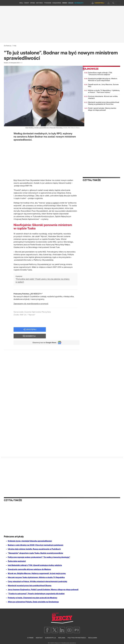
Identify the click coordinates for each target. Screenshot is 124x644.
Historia (39, 3)
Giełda (71, 3)
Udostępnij (31, 330)
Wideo (65, 3)
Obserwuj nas (43, 336)
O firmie (30, 638)
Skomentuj (65, 330)
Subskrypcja (50, 638)
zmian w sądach (52, 203)
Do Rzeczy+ (79, 3)
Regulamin (93, 638)
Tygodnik (48, 3)
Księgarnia (57, 3)
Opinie (33, 3)
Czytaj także (92, 180)
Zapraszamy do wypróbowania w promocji (31, 304)
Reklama (62, 638)
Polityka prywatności (77, 638)
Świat (27, 3)
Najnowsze (91, 69)
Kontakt (39, 638)
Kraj (21, 3)
